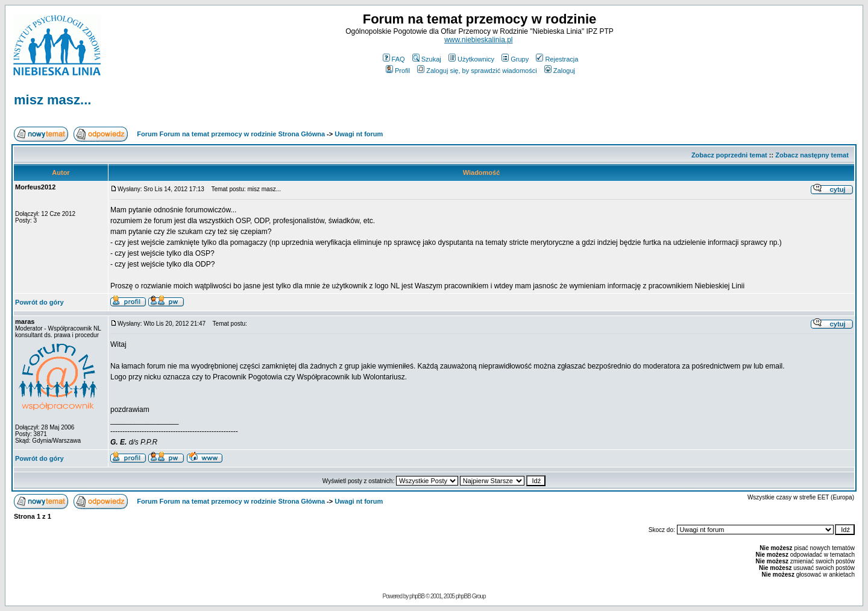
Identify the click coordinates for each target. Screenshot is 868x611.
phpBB (417, 596)
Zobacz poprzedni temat (729, 155)
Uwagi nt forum (359, 134)
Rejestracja (557, 59)
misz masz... (52, 100)
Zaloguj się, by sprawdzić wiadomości (477, 71)
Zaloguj (560, 71)
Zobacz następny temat (812, 155)
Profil (398, 71)
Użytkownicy (471, 59)
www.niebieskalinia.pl (478, 40)
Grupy (515, 59)
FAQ (394, 59)
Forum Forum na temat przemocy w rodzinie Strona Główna (231, 134)
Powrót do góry (39, 302)
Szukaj (427, 59)
